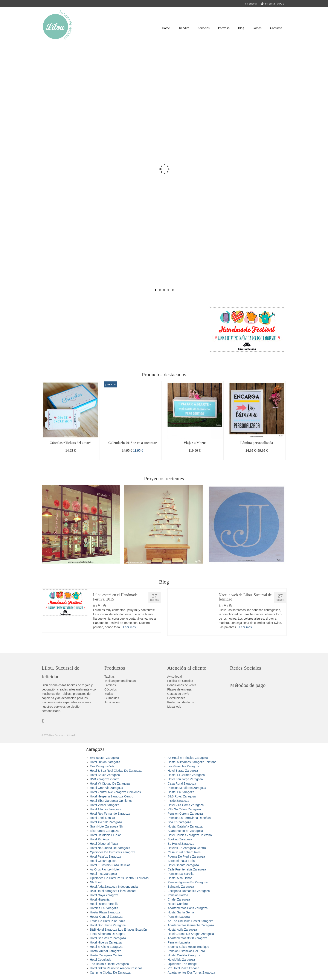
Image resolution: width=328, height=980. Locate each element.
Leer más (129, 627)
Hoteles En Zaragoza (104, 908)
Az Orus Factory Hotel (105, 869)
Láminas (110, 685)
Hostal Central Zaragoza (106, 917)
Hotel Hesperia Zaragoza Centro (112, 796)
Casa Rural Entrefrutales (184, 852)
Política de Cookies (180, 681)
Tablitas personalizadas (120, 681)
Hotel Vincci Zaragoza (105, 805)
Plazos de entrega (179, 689)
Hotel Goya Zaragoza (104, 895)
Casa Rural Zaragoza (182, 783)
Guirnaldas (112, 698)
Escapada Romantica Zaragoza (189, 891)
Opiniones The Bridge (182, 964)
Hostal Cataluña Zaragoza (185, 826)
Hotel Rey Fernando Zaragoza (110, 814)
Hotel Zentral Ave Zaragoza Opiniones (115, 792)
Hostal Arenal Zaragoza (106, 951)
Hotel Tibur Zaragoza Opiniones (111, 801)
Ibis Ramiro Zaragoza (104, 831)
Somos (257, 28)
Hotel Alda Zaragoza (181, 960)
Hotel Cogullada (101, 960)
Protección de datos (181, 702)
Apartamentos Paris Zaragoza (188, 908)
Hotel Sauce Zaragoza (105, 775)
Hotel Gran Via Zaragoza (107, 788)
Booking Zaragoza (180, 839)
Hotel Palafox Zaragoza (106, 857)
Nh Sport (96, 882)
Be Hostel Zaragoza (181, 844)
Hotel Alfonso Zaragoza (106, 809)
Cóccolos (111, 689)
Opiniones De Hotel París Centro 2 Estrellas (119, 878)
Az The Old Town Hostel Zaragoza (191, 921)
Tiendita (184, 28)
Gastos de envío (178, 694)
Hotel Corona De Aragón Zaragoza (191, 934)
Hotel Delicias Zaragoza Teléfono (190, 835)
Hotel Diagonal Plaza (104, 844)
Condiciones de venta (182, 685)
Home (166, 28)
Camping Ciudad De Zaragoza (110, 972)
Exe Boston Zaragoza (105, 758)
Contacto (276, 28)
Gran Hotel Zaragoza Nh (106, 826)
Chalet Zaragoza (179, 899)
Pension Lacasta (179, 942)
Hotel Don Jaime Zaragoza (108, 925)
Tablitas (109, 677)
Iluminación (112, 702)
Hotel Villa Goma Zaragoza (186, 805)
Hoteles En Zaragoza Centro (187, 848)
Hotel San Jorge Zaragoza (185, 779)
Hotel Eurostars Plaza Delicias (110, 865)
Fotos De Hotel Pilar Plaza (108, 921)
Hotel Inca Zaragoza (104, 874)
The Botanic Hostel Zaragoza (109, 964)
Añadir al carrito (70, 457)
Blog (241, 28)
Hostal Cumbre (178, 904)
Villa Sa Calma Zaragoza (184, 809)
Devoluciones (176, 698)
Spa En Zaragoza (179, 822)
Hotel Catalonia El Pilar (105, 835)
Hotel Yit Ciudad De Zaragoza (110, 783)
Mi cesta (273, 4)
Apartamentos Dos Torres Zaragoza (192, 972)
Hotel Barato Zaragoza (183, 771)
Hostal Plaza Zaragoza (105, 912)
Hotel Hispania (100, 899)
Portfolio (224, 28)
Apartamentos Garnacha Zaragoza (191, 925)
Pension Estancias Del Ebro (186, 951)
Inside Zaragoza (178, 801)
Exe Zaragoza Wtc (102, 766)
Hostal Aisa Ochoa (180, 878)
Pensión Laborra (179, 917)
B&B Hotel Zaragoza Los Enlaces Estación (118, 930)
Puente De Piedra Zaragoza (186, 857)
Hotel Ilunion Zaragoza (105, 762)
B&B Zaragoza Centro (105, 779)
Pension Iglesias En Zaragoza (188, 882)
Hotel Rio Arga (100, 839)
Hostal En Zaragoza (181, 792)
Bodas (109, 694)
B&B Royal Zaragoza (182, 796)
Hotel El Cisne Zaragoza (106, 947)
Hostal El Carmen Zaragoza (186, 775)
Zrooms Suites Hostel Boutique (188, 947)
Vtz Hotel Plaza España (184, 968)
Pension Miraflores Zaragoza (187, 788)
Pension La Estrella (181, 874)
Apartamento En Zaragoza (185, 831)
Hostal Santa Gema (181, 912)
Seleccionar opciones (257, 457)
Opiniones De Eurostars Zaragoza (113, 852)
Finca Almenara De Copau (108, 934)
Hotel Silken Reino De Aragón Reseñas (116, 968)
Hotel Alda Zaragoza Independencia (114, 887)
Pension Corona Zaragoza (185, 814)
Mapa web (174, 707)
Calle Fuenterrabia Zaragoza (187, 869)
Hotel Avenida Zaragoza (106, 822)
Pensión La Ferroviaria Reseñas (189, 818)
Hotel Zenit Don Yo (103, 818)
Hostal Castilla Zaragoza (184, 955)
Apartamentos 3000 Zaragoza (188, 938)
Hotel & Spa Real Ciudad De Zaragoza (116, 771)
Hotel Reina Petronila (104, 904)
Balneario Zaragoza (181, 887)
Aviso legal (175, 677)
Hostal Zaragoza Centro (106, 955)
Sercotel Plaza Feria (181, 861)
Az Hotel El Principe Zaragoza (188, 758)
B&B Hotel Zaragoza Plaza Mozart (113, 891)
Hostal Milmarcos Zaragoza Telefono (192, 762)
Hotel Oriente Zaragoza (183, 865)
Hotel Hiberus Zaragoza (106, 942)
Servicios (204, 28)
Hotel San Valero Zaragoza (108, 938)
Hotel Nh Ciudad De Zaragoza (110, 848)
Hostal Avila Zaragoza (182, 930)
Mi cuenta (251, 4)
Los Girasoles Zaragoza (184, 766)
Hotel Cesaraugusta (103, 861)
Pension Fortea (178, 895)
